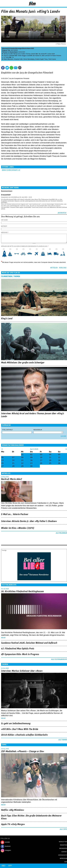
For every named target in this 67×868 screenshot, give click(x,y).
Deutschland (27, 48)
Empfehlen (16, 68)
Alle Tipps (63, 829)
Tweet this (7, 68)
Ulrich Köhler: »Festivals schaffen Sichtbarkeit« (25, 735)
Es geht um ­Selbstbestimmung (16, 724)
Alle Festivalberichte (59, 659)
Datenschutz (63, 855)
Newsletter (63, 842)
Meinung (5, 233)
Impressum (63, 858)
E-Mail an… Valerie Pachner (15, 514)
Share (11, 68)
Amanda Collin (18, 59)
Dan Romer (36, 56)
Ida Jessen (42, 54)
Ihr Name (4, 220)
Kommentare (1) (20, 68)
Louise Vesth (51, 54)
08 (22, 457)
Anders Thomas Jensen (28, 54)
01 (22, 454)
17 (41, 460)
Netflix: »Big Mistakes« (13, 810)
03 (41, 454)
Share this (3, 68)
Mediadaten (63, 848)
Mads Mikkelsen (8, 59)
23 (31, 463)
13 (2, 460)
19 (59, 460)
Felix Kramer (52, 59)
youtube (7, 842)
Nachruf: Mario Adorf (11, 479)
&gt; (66, 449)
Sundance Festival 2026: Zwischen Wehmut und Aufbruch (29, 643)
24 (41, 463)
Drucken (25, 68)
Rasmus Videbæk (9, 56)
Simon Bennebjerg (29, 59)
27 (2, 466)
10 (64, 254)
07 (13, 457)
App (10, 866)
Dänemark (5, 48)
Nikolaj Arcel (7, 54)
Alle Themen (63, 740)
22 (22, 463)
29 (22, 466)
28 (13, 466)
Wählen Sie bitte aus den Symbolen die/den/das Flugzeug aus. (25, 246)
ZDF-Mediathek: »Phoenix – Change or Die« (23, 751)
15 (22, 460)
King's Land (7, 319)
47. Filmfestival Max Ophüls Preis (18, 649)
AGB (66, 862)
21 (13, 463)
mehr (3, 638)
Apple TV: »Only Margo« (13, 824)
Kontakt (64, 852)
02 (31, 454)
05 (59, 454)
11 (50, 457)
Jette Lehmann (46, 56)
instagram (8, 850)
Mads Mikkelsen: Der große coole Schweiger (23, 363)
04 (50, 454)
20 (2, 463)
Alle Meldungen (61, 533)
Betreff (4, 226)
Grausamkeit (6, 195)
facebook (8, 846)
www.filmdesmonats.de (11, 170)
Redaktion (63, 845)
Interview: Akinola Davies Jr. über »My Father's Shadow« (29, 521)
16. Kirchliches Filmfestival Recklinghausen (22, 592)
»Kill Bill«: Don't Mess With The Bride (20, 729)
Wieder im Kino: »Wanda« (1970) (18, 528)
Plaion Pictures (57, 56)
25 (50, 463)
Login (59, 4)
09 (31, 457)
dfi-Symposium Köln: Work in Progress (20, 654)
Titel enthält (7, 430)
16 (31, 460)
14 (13, 460)
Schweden (12, 48)
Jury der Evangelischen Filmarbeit (19, 78)
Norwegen (19, 48)
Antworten (62, 213)
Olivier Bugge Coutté (24, 56)
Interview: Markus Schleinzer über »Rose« (22, 671)
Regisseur (38, 430)
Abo (3, 866)
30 (31, 466)
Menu (3, 3)
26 (59, 463)
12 (59, 457)
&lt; (2, 449)
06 (2, 457)
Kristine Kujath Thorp (41, 59)
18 (50, 460)
